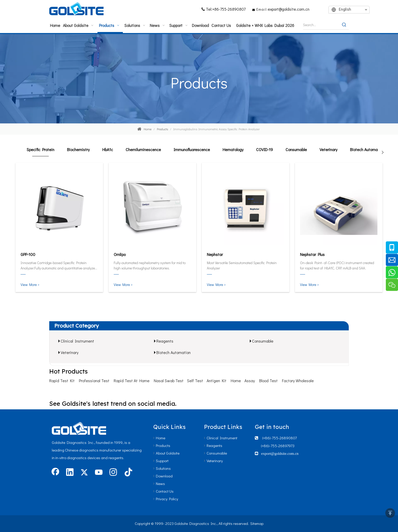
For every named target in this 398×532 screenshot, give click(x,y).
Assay (250, 381)
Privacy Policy (167, 499)
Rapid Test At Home (132, 381)
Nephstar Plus (312, 254)
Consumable (296, 149)
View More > (30, 285)
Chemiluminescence (143, 149)
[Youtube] (99, 473)
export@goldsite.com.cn (289, 9)
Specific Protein (40, 149)
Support (162, 461)
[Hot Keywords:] (344, 25)
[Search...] (321, 25)
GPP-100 (28, 254)
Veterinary (328, 149)
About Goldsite (168, 453)
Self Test (195, 381)
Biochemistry (78, 149)
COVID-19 (264, 149)
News (160, 483)
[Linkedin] (70, 473)
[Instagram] (113, 473)
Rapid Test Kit (62, 381)
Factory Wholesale (298, 381)
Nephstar (215, 254)
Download (164, 476)
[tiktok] (128, 473)
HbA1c (108, 149)
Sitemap (257, 523)
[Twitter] (84, 473)
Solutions (163, 468)
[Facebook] (55, 473)
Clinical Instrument (77, 341)
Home (236, 381)
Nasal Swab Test (169, 381)
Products (163, 445)
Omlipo (120, 254)
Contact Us (165, 491)
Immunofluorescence (192, 149)
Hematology (233, 149)
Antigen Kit (217, 381)
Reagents (165, 341)
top (390, 513)
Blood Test (268, 381)
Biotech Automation (367, 149)
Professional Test (94, 381)
